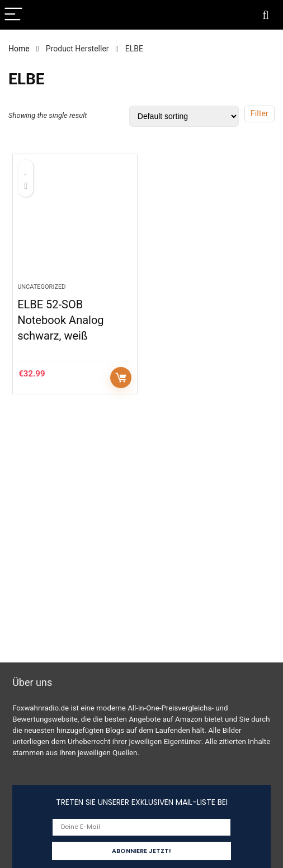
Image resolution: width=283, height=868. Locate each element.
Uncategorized (41, 287)
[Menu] (13, 15)
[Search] (266, 15)
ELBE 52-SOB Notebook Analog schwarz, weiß (60, 320)
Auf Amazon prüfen (121, 378)
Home (19, 49)
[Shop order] (184, 116)
